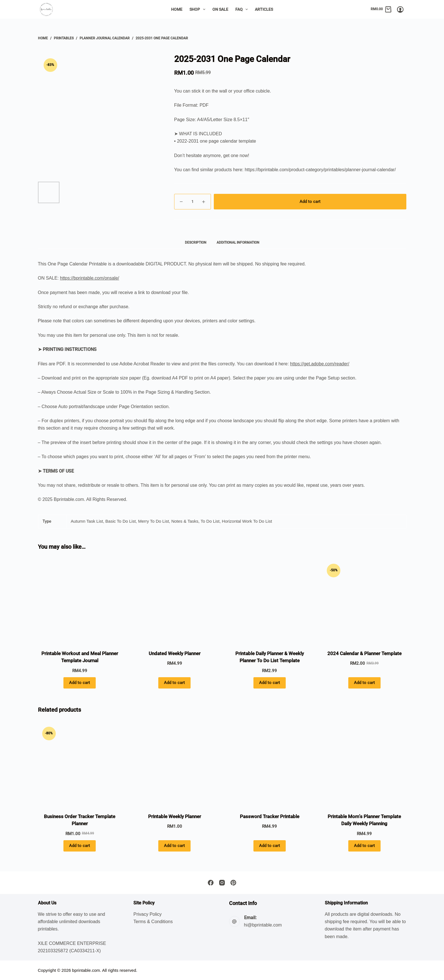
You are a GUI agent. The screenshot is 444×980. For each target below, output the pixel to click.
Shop (198, 9)
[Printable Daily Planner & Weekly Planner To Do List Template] (269, 601)
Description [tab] (196, 243)
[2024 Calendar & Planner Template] (364, 601)
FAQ (243, 9)
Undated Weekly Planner (175, 653)
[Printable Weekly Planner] (175, 764)
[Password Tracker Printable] (269, 764)
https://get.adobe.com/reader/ (320, 364)
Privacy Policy (148, 914)
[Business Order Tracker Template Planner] (80, 764)
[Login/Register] (400, 9)
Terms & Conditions (153, 922)
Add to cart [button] (80, 683)
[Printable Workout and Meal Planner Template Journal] (80, 601)
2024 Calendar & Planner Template (364, 653)
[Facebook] (211, 883)
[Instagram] (222, 883)
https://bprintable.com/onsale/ (90, 278)
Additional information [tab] (238, 243)
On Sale (220, 9)
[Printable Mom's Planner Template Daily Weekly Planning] (364, 764)
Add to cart (310, 201)
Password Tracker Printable (270, 816)
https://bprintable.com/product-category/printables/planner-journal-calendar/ (320, 170)
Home (177, 9)
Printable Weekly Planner (175, 816)
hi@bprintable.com (263, 925)
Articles (264, 9)
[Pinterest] (233, 883)
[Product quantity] (193, 202)
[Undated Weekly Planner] (175, 601)
